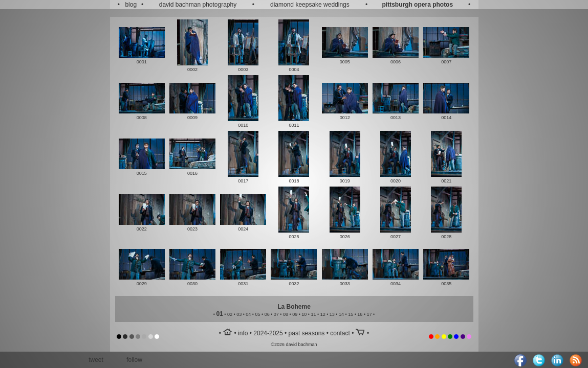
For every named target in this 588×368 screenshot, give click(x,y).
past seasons (307, 333)
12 (323, 314)
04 (248, 314)
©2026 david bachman (294, 344)
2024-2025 (268, 333)
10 (304, 314)
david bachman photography (198, 5)
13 (332, 314)
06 (267, 314)
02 (230, 314)
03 (239, 314)
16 (360, 314)
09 (295, 314)
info (243, 333)
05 (257, 314)
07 (276, 314)
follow (134, 360)
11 (314, 314)
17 (369, 314)
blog (131, 5)
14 (341, 314)
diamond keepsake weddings (310, 5)
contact (340, 333)
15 (351, 314)
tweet (96, 360)
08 (286, 314)
